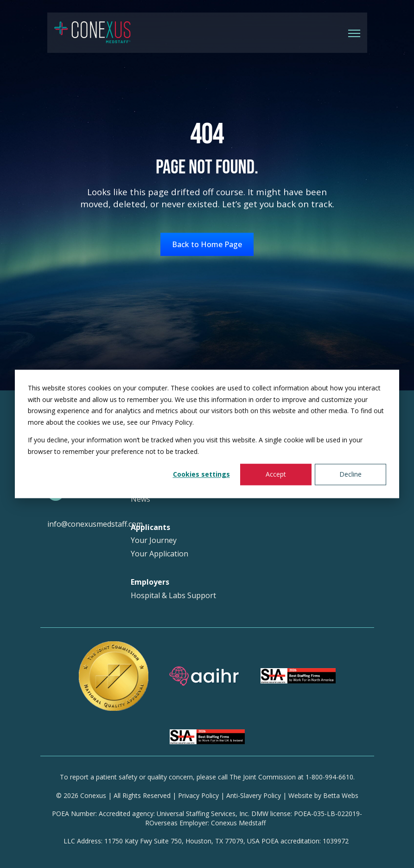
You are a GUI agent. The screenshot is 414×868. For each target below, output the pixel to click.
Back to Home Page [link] (207, 244)
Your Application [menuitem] (159, 554)
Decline (350, 474)
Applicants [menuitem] (150, 527)
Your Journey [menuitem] (154, 540)
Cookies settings (201, 474)
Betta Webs (341, 795)
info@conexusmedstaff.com (95, 524)
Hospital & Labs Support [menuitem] (173, 596)
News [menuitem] (140, 499)
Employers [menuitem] (150, 582)
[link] (92, 32)
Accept (276, 474)
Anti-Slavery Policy (254, 795)
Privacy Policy (198, 795)
